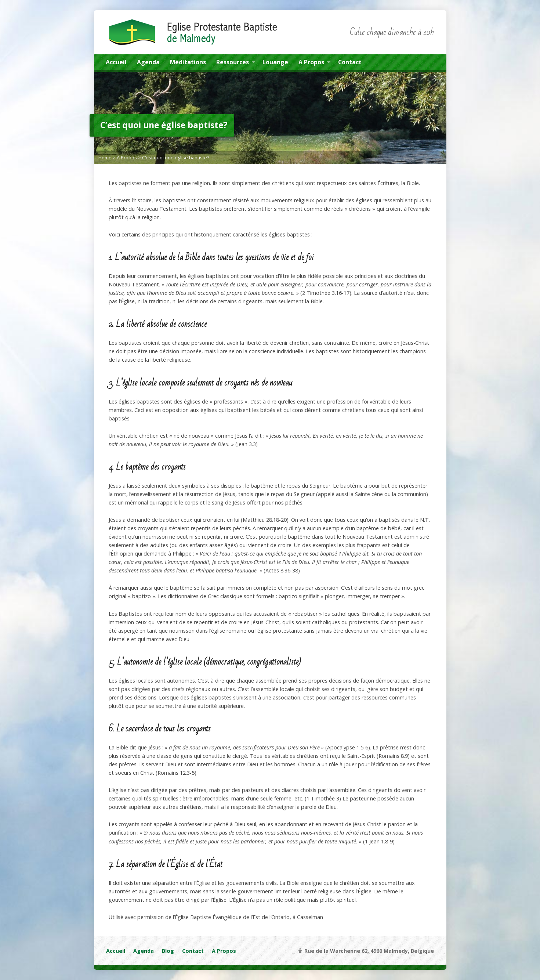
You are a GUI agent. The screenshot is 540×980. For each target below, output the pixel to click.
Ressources (236, 63)
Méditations (188, 62)
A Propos (314, 63)
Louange (275, 62)
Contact (350, 62)
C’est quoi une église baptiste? (176, 158)
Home (105, 158)
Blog (168, 951)
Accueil (116, 62)
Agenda (148, 62)
